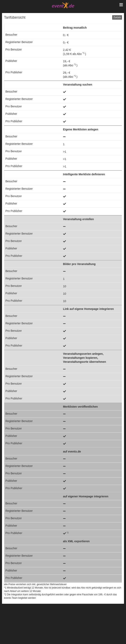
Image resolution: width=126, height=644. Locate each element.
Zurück (117, 17)
